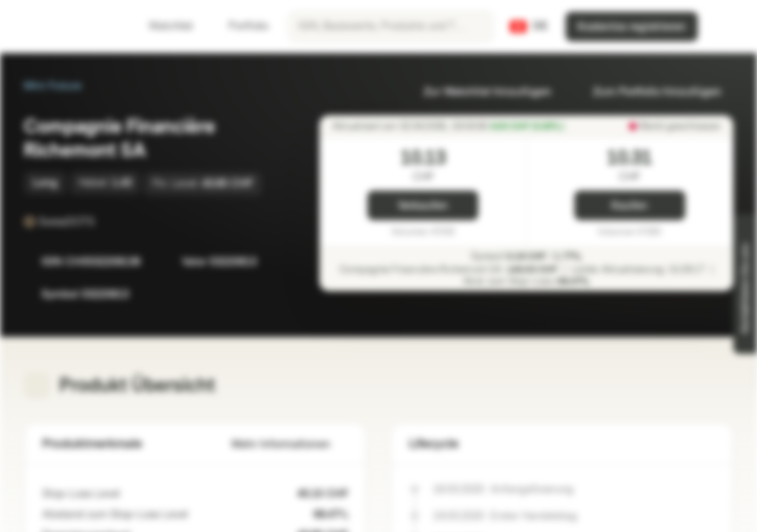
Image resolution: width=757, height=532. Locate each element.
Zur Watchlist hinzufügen (479, 92)
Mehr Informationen (290, 444)
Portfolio (240, 26)
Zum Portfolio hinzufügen (648, 92)
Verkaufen (423, 206)
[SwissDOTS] (105, 222)
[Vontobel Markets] (64, 27)
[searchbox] (391, 27)
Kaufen (629, 206)
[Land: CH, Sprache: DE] (529, 27)
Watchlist (162, 26)
